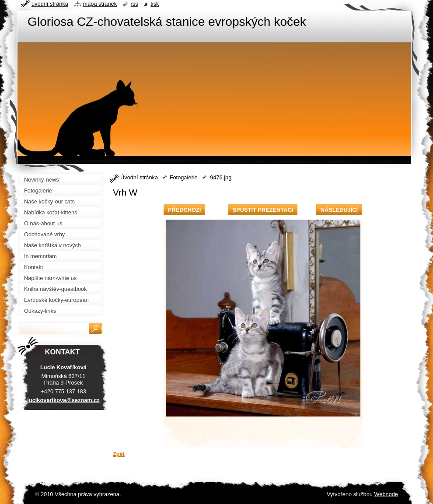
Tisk (155, 4)
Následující (339, 210)
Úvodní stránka (139, 177)
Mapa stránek (100, 4)
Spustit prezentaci (263, 210)
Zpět (119, 454)
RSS (134, 4)
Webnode (386, 494)
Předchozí (184, 210)
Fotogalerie (184, 177)
